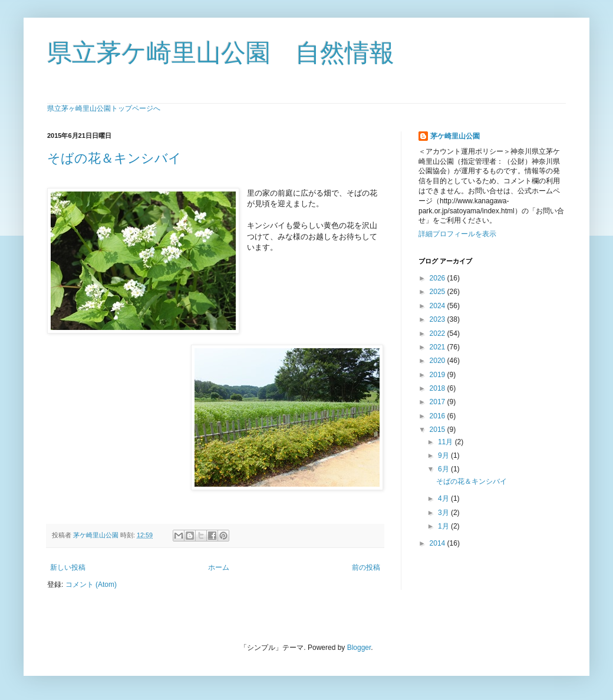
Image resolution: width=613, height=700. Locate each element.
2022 (439, 334)
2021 (439, 347)
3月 (444, 513)
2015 (439, 430)
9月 (444, 455)
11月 (446, 442)
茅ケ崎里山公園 (455, 136)
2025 (439, 292)
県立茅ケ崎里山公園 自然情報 (221, 53)
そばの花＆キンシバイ (114, 158)
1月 (444, 526)
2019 (439, 375)
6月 (444, 469)
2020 (439, 361)
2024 (439, 306)
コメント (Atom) (91, 585)
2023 (439, 319)
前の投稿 (366, 567)
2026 (439, 278)
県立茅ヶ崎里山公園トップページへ (104, 108)
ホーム (219, 567)
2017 (439, 402)
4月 (444, 498)
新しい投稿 (68, 567)
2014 (439, 543)
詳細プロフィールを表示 (457, 234)
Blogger (359, 648)
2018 (439, 388)
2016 (439, 416)
